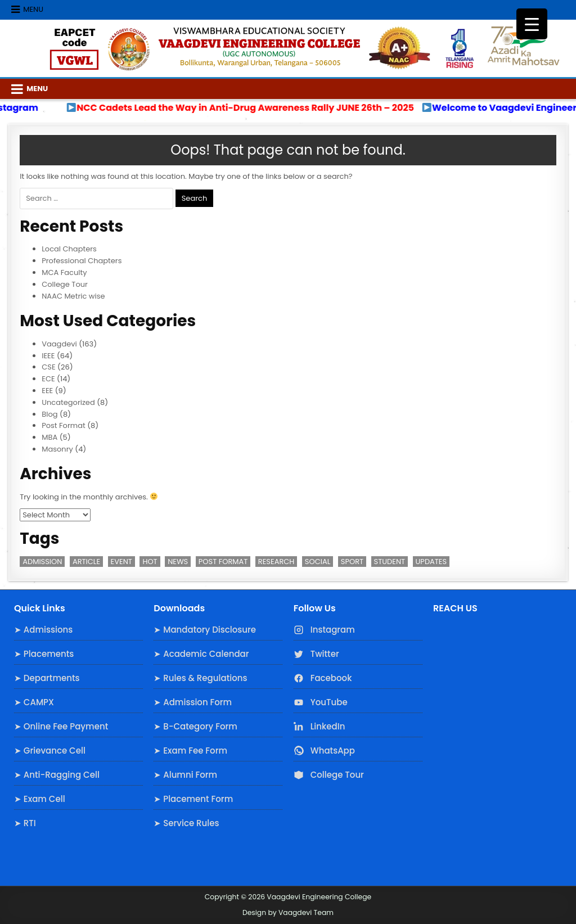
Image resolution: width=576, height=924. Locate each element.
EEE (47, 391)
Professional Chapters (82, 261)
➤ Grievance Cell (50, 751)
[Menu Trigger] (532, 24)
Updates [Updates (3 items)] (431, 562)
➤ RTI (25, 823)
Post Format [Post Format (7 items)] (223, 562)
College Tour (65, 284)
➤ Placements (44, 654)
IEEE (48, 356)
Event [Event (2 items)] (121, 562)
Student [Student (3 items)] (390, 562)
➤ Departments (47, 678)
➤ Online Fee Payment (61, 726)
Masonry (57, 449)
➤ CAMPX (34, 702)
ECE (48, 379)
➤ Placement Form (193, 799)
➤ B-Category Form (195, 726)
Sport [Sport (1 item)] (352, 562)
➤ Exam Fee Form (190, 751)
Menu (33, 9)
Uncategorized (68, 402)
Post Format (63, 425)
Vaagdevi (59, 344)
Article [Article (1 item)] (86, 562)
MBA (49, 437)
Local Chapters (69, 249)
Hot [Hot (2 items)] (150, 562)
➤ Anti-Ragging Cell (57, 775)
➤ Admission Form (193, 702)
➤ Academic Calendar (201, 654)
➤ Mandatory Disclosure (205, 630)
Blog (49, 414)
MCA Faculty (64, 272)
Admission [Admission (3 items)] (42, 562)
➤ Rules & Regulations (200, 678)
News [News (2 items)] (178, 562)
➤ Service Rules (186, 823)
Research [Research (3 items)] (276, 562)
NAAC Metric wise (73, 296)
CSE (48, 367)
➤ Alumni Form (185, 775)
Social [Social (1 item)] (318, 562)
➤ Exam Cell (40, 799)
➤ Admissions (43, 630)
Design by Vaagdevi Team (288, 912)
